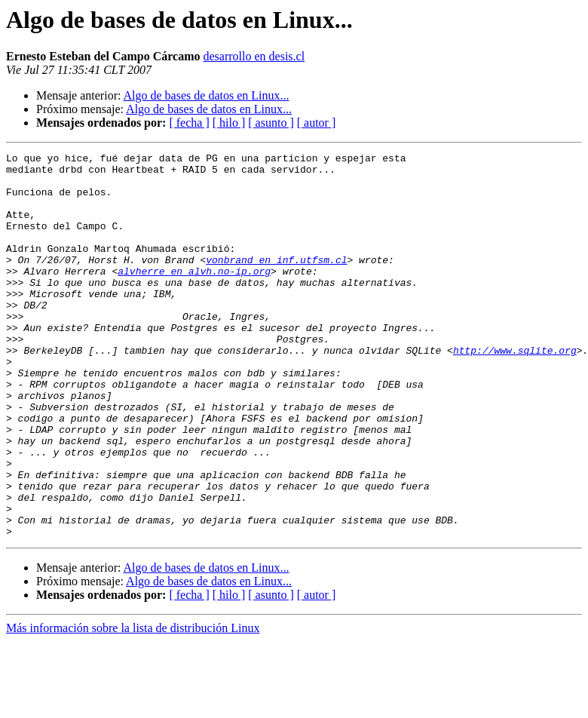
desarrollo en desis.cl (254, 56)
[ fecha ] (189, 123)
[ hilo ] (229, 123)
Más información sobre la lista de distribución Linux (133, 705)
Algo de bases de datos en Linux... (207, 95)
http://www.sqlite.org (515, 391)
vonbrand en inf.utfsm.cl (276, 282)
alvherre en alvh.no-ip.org (194, 296)
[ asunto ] (271, 123)
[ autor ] (317, 123)
